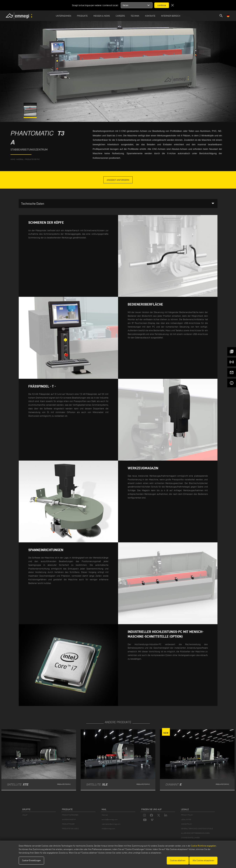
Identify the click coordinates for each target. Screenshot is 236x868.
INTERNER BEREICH (171, 16)
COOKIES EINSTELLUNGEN (190, 838)
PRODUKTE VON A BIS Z (70, 829)
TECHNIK (135, 16)
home (13, 159)
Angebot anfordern (118, 180)
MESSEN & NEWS (102, 16)
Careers (120, 16)
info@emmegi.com (108, 829)
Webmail (105, 815)
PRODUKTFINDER (68, 824)
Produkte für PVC (32, 159)
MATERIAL (20, 159)
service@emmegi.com (110, 819)
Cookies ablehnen (178, 860)
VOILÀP (25, 815)
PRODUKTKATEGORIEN (70, 815)
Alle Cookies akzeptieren (203, 860)
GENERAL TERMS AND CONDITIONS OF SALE (197, 829)
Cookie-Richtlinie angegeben (204, 846)
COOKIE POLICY (187, 824)
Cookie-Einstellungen (31, 860)
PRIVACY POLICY (187, 815)
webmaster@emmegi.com (111, 824)
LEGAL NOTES (186, 819)
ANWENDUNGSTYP (69, 819)
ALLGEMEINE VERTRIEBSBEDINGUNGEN (195, 833)
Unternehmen (64, 16)
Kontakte (150, 16)
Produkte (82, 16)
